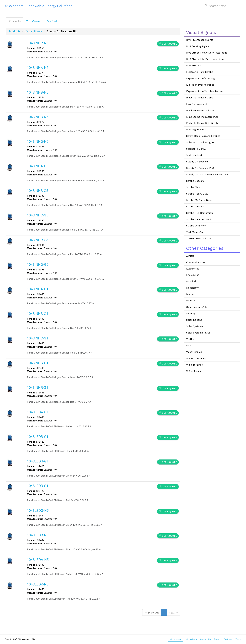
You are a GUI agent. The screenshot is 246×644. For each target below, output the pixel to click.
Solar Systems (195, 326)
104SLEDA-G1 (38, 412)
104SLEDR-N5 (38, 584)
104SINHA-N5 (38, 68)
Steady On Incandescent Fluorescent (207, 174)
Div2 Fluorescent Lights (200, 40)
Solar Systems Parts (198, 333)
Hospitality (192, 288)
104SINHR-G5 (38, 240)
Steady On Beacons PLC (200, 168)
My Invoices (175, 639)
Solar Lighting (194, 320)
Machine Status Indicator (201, 110)
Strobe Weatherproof (199, 219)
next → (174, 612)
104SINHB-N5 (38, 92)
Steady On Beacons (197, 162)
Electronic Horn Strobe (200, 72)
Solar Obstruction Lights (200, 142)
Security (191, 313)
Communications (196, 262)
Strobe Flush (194, 187)
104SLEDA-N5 (38, 560)
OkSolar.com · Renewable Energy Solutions (38, 6)
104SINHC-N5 (38, 117)
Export (217, 639)
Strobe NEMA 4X (196, 207)
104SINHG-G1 (38, 363)
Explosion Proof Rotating (201, 78)
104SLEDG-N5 (38, 511)
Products (15, 21)
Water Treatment (196, 358)
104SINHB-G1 (38, 314)
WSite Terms (194, 371)
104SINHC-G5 (38, 215)
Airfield (190, 256)
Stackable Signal (196, 149)
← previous (152, 612)
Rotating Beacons (196, 130)
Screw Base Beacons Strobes (203, 136)
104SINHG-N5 (38, 142)
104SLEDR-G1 (38, 486)
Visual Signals (194, 352)
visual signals (34, 31)
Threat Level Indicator (199, 239)
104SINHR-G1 (38, 388)
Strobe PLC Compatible (200, 213)
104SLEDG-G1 (38, 461)
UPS (189, 346)
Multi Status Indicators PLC (202, 117)
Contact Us (205, 639)
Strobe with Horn (196, 226)
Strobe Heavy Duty (197, 194)
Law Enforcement (197, 104)
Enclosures (193, 275)
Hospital (191, 281)
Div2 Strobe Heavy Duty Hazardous (207, 53)
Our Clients (192, 639)
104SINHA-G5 (38, 166)
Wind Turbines (194, 365)
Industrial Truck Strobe (200, 98)
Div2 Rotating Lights (198, 46)
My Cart (52, 21)
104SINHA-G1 (38, 289)
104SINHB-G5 (38, 191)
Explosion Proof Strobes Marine (205, 91)
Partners (228, 639)
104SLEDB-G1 (38, 437)
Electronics (193, 269)
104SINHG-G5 (38, 265)
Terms (238, 639)
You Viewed (34, 21)
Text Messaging (195, 232)
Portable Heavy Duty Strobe (203, 123)
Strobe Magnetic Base (199, 200)
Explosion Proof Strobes (200, 85)
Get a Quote (168, 44)
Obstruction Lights (197, 307)
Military (191, 301)
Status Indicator (195, 155)
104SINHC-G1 (38, 338)
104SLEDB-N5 (38, 535)
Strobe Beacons (195, 181)
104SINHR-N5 (38, 43)
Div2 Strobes (194, 66)
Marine (190, 294)
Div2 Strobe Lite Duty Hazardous (205, 59)
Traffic (190, 339)
